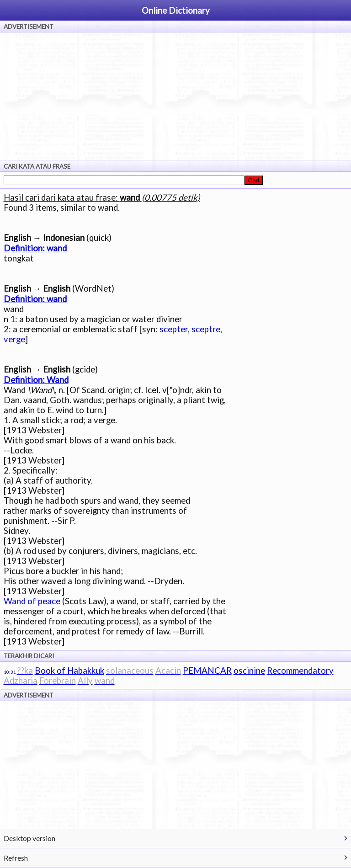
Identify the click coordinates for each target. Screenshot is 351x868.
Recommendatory (300, 671)
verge (14, 339)
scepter (174, 329)
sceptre (206, 329)
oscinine (249, 671)
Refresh (16, 858)
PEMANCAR (207, 671)
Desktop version (29, 838)
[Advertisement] (175, 96)
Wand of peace (32, 601)
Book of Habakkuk (69, 671)
